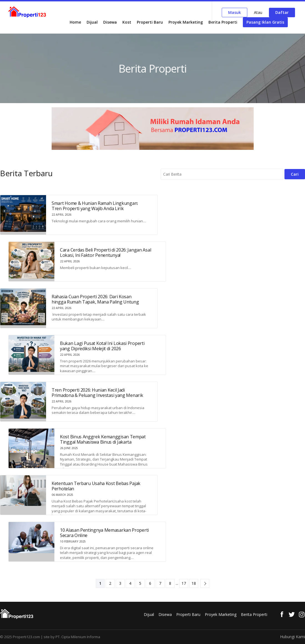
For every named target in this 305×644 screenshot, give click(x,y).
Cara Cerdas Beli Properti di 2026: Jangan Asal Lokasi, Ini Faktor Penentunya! (105, 253)
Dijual (92, 22)
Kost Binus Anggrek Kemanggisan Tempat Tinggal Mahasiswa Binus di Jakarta (103, 439)
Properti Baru (150, 22)
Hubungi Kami (293, 637)
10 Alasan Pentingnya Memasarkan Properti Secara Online (104, 533)
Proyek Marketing (186, 22)
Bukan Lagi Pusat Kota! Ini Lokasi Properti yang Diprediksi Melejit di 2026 (102, 346)
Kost (127, 22)
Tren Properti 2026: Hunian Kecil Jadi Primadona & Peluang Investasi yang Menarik (97, 393)
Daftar (282, 12)
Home (75, 22)
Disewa (110, 22)
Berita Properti (223, 22)
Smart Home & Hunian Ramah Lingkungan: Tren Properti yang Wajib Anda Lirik (95, 206)
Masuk (235, 12)
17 (184, 583)
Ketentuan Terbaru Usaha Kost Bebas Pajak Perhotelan (96, 486)
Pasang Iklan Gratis (265, 22)
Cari (295, 174)
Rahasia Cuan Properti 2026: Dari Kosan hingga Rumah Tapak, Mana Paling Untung (95, 299)
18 (194, 583)
